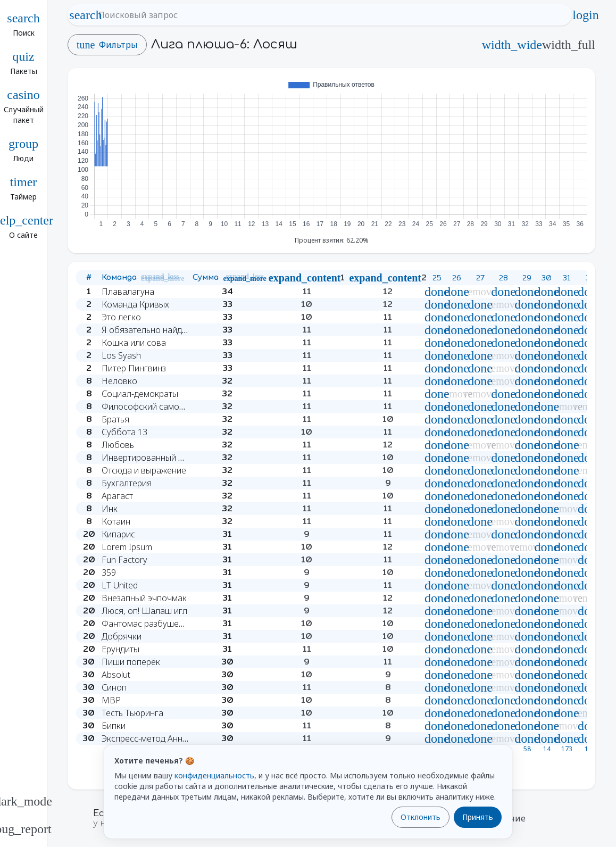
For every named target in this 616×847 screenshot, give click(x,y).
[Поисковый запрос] (329, 15)
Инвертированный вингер (154, 458)
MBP (111, 700)
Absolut (116, 675)
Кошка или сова (134, 343)
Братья (115, 419)
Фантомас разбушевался (152, 624)
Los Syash (121, 355)
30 (547, 278)
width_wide (512, 45)
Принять (478, 817)
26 (457, 278)
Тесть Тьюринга (132, 713)
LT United (120, 585)
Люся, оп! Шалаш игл (144, 611)
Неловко (119, 381)
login (586, 15)
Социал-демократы (140, 394)
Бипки (114, 726)
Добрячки (122, 636)
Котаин (116, 521)
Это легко (121, 317)
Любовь (118, 445)
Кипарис (118, 534)
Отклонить (421, 817)
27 (480, 278)
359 (109, 572)
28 (503, 278)
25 (437, 278)
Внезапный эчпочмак (144, 598)
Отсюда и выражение (144, 470)
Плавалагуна (128, 292)
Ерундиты (120, 649)
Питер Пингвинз (134, 368)
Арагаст (117, 496)
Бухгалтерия (127, 483)
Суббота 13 (124, 432)
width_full (569, 45)
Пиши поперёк (131, 662)
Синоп (114, 687)
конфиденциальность (214, 775)
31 (567, 278)
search (86, 15)
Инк (110, 509)
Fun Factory (124, 560)
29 (527, 278)
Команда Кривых (135, 304)
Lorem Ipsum (127, 547)
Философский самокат (147, 406)
